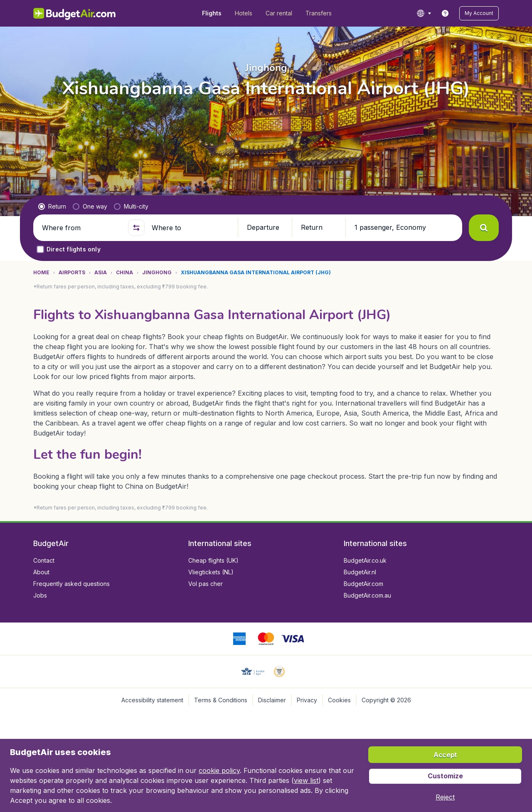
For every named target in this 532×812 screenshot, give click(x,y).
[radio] (52, 207)
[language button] (424, 13)
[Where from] (81, 228)
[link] (445, 13)
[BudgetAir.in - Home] (75, 13)
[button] (479, 13)
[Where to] (191, 228)
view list (306, 780)
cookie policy (219, 770)
